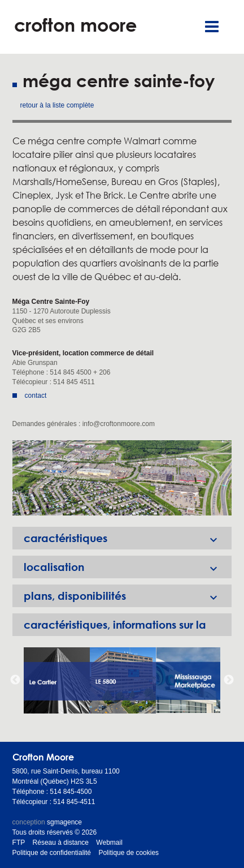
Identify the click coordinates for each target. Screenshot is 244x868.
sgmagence (64, 822)
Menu (212, 27)
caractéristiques (128, 538)
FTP (19, 843)
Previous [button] (15, 680)
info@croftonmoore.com (119, 424)
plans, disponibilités (128, 596)
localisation (128, 567)
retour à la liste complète (57, 105)
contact (36, 396)
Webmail (109, 843)
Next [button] (229, 680)
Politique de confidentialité (52, 853)
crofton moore (75, 25)
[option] (122, 478)
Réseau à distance (61, 843)
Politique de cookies (128, 853)
